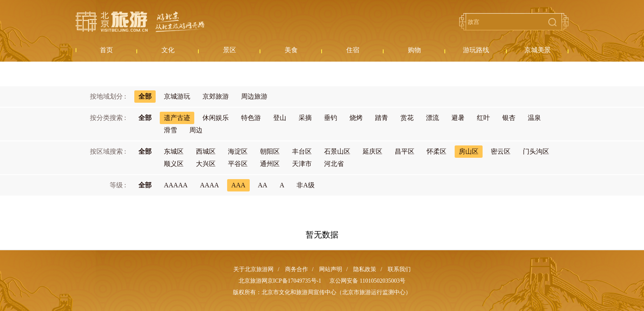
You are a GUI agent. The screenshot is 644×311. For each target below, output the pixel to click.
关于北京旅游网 (253, 269)
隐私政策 (365, 269)
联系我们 (399, 269)
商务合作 (297, 269)
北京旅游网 (140, 22)
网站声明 (331, 269)
